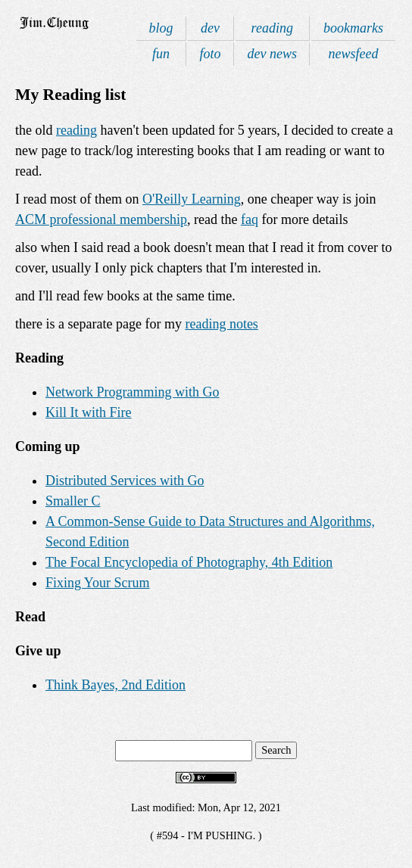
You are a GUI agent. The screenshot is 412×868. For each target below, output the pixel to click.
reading (272, 28)
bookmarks (353, 28)
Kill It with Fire (89, 412)
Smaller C (73, 501)
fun (161, 54)
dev (210, 28)
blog (161, 28)
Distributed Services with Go (125, 481)
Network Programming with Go (132, 392)
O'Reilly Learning (192, 199)
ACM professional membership (101, 219)
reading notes (221, 324)
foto (211, 54)
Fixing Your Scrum (98, 583)
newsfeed (354, 54)
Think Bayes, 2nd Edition (115, 685)
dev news (272, 54)
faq (250, 219)
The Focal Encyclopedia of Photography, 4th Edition (189, 562)
